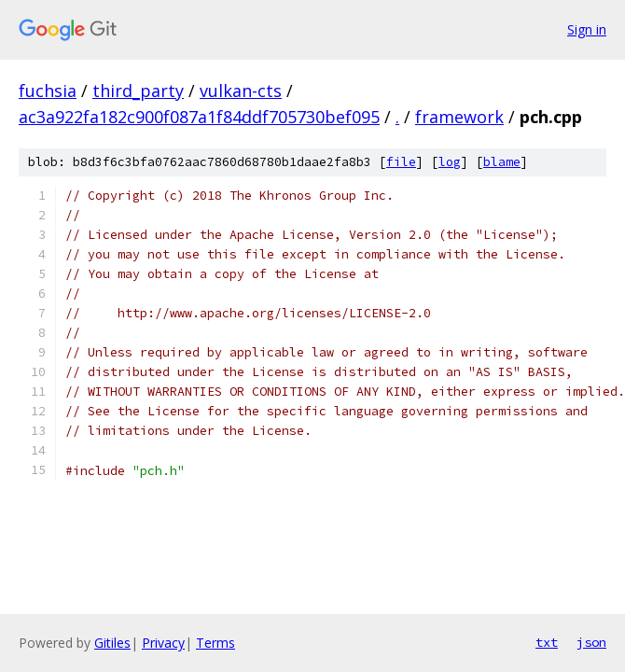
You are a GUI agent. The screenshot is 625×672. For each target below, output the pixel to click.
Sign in (587, 29)
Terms (215, 643)
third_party (138, 91)
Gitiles (112, 643)
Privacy (163, 643)
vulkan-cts (241, 91)
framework (459, 117)
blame (502, 162)
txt (547, 642)
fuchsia (48, 91)
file (401, 162)
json (591, 642)
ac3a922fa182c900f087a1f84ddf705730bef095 (199, 117)
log (450, 162)
